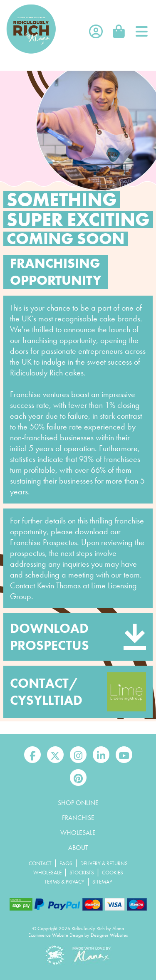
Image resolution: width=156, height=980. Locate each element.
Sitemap (102, 882)
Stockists (82, 873)
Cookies (113, 873)
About (78, 848)
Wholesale (78, 833)
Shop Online (78, 803)
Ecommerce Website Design (56, 935)
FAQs (66, 863)
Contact (40, 863)
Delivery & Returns (104, 863)
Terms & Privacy (64, 882)
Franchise (78, 818)
